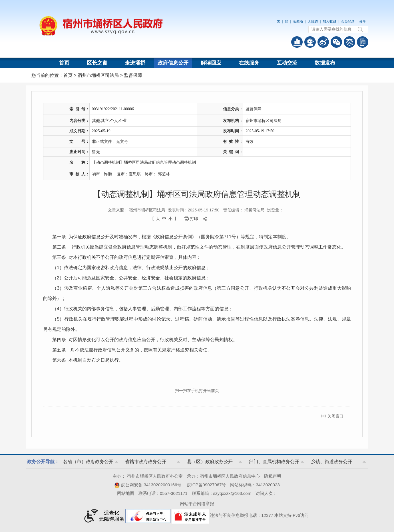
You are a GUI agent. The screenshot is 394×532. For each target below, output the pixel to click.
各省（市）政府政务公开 (88, 462)
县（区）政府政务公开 (210, 462)
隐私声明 (273, 476)
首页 (64, 63)
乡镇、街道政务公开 (331, 462)
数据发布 (325, 63)
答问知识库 (349, 42)
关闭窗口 (335, 416)
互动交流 (287, 63)
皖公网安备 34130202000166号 (148, 485)
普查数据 (297, 42)
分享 (363, 21)
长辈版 (298, 21)
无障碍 (313, 21)
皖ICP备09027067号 (207, 485)
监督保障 (133, 75)
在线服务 (249, 63)
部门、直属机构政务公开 (274, 462)
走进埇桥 (135, 63)
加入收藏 (329, 21)
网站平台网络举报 (197, 504)
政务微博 (323, 42)
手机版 (363, 42)
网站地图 (126, 493)
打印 (194, 219)
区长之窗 (97, 63)
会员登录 (348, 21)
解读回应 (211, 63)
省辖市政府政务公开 (146, 462)
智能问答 (310, 42)
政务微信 (336, 42)
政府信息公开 (173, 63)
